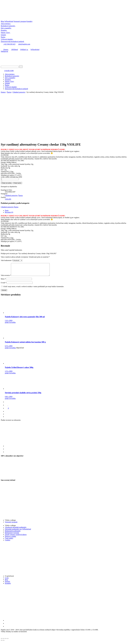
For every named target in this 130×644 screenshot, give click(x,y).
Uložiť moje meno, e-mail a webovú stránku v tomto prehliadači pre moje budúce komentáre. (34, 289)
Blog (2, 21)
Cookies (8, 542)
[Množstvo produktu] (10, 179)
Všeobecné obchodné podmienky (16, 530)
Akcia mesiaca (10, 74)
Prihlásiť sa (23, 50)
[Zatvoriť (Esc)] (2, 641)
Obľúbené (13, 50)
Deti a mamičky (10, 78)
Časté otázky (9, 541)
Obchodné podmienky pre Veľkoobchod (18, 532)
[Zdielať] (4, 641)
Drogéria (8, 80)
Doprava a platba (10, 539)
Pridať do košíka (7, 183)
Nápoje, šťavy (9, 81)
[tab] (67, 210)
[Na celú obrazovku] (6, 641)
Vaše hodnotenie (7, 260)
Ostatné (7, 83)
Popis (7, 210)
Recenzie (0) (9, 212)
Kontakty (29, 21)
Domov (5, 50)
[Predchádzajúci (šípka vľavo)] (2, 643)
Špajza (7, 85)
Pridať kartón (17, 183)
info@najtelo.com (23, 44)
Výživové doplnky (11, 87)
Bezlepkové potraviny (12, 76)
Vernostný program (20, 21)
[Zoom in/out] (8, 641)
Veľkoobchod (9, 21)
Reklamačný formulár (12, 535)
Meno (3, 281)
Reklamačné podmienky (13, 533)
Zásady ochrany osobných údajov (16, 537)
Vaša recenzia (6, 278)
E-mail (4, 285)
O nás (7, 580)
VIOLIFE (8, 199)
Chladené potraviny (19, 92)
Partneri (7, 584)
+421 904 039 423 (8, 44)
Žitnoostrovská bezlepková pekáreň (16, 89)
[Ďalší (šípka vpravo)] (4, 643)
